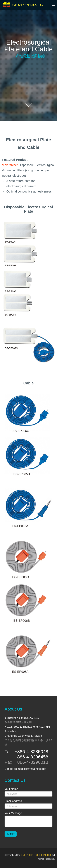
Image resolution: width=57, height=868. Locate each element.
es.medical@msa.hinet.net (30, 769)
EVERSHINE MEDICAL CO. (36, 855)
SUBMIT (11, 834)
